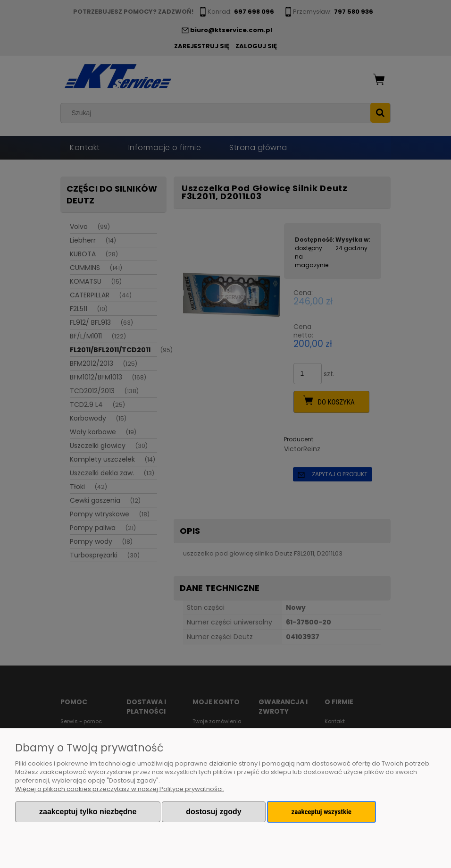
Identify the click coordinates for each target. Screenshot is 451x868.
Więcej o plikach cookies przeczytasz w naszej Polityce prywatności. (120, 789)
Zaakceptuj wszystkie (322, 812)
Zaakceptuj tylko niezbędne (88, 812)
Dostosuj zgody (213, 812)
